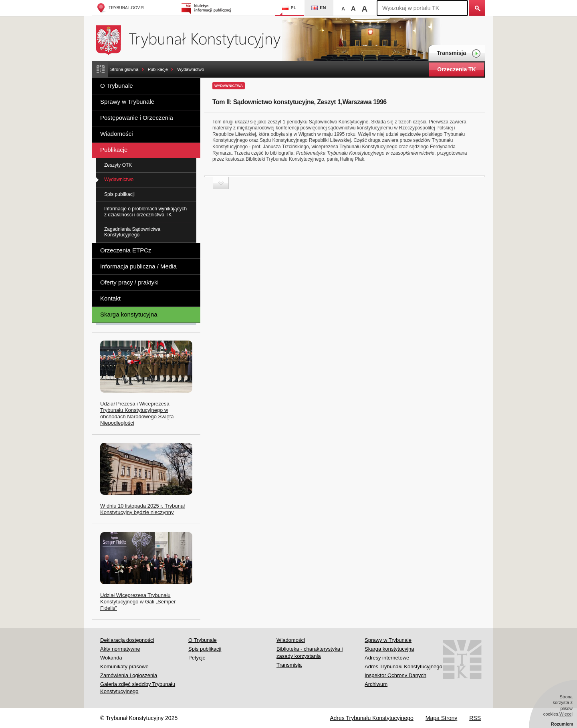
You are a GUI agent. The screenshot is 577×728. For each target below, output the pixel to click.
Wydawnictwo (191, 69)
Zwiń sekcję (221, 183)
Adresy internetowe (387, 658)
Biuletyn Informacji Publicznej (207, 8)
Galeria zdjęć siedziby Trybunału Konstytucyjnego (138, 688)
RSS (475, 718)
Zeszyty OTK (118, 165)
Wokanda (111, 658)
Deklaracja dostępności (127, 640)
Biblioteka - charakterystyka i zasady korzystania (310, 652)
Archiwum (376, 684)
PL (289, 8)
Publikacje (158, 69)
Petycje (197, 658)
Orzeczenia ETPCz (126, 250)
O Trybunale (117, 86)
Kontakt (110, 298)
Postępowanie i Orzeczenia (137, 118)
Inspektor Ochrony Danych (395, 675)
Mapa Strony (441, 718)
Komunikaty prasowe (124, 666)
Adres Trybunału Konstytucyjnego (403, 666)
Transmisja (459, 53)
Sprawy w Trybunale (127, 102)
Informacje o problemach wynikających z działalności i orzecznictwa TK (145, 212)
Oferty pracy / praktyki (129, 282)
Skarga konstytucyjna (129, 314)
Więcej (566, 714)
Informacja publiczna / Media (138, 266)
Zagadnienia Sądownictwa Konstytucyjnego (132, 232)
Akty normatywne (120, 649)
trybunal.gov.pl (121, 8)
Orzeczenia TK (456, 69)
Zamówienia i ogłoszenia (129, 675)
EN (319, 8)
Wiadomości (117, 134)
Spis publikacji (119, 194)
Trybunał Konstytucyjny (193, 39)
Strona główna (124, 69)
